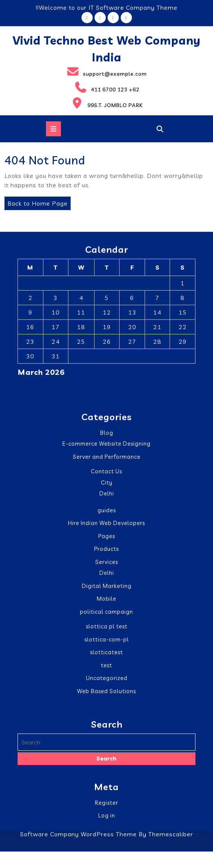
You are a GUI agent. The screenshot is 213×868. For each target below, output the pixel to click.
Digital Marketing (107, 586)
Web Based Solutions (106, 691)
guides (107, 511)
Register (106, 803)
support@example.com (76, 72)
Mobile (106, 599)
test (106, 666)
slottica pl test (107, 627)
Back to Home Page (36, 202)
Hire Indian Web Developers (106, 524)
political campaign (106, 612)
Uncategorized (107, 679)
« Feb (103, 386)
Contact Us (106, 472)
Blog (107, 433)
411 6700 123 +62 (72, 87)
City (107, 483)
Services (107, 562)
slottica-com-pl (107, 640)
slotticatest (106, 653)
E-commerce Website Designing (106, 444)
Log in (107, 816)
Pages (107, 536)
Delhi (107, 494)
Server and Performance (107, 457)
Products (106, 550)
